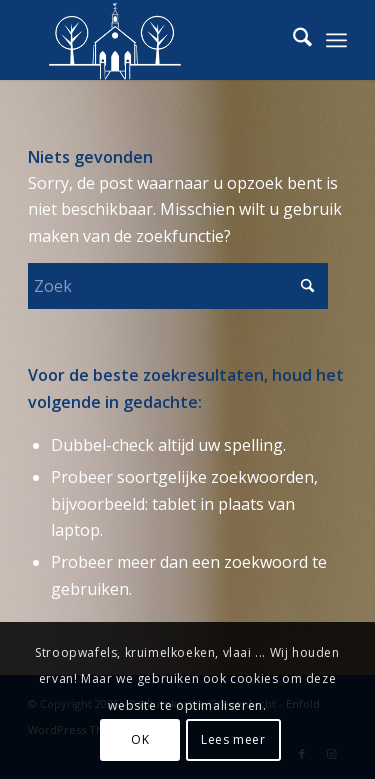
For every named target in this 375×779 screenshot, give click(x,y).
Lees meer (233, 739)
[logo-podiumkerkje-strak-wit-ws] (155, 40)
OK (140, 739)
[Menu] (336, 40)
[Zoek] (292, 40)
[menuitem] (292, 40)
